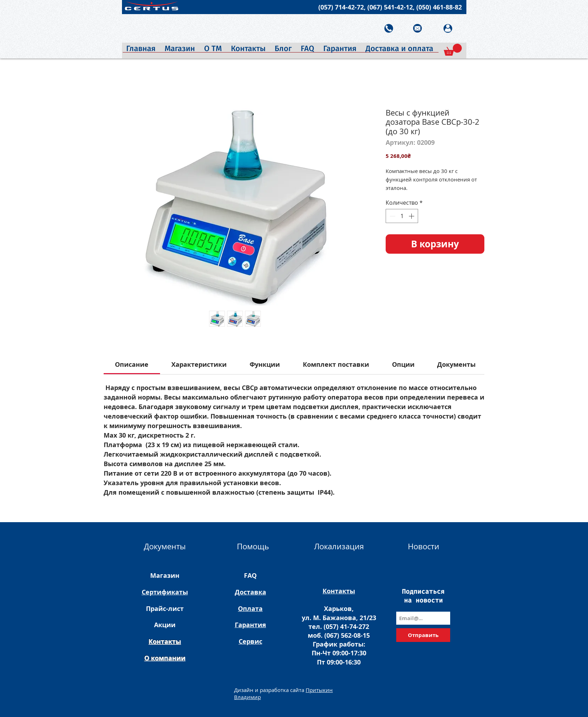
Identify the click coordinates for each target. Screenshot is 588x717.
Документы (165, 546)
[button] (453, 50)
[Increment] (412, 216)
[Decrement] (392, 216)
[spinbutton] (402, 216)
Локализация (339, 546)
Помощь (253, 546)
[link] (132, 364)
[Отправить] (423, 635)
